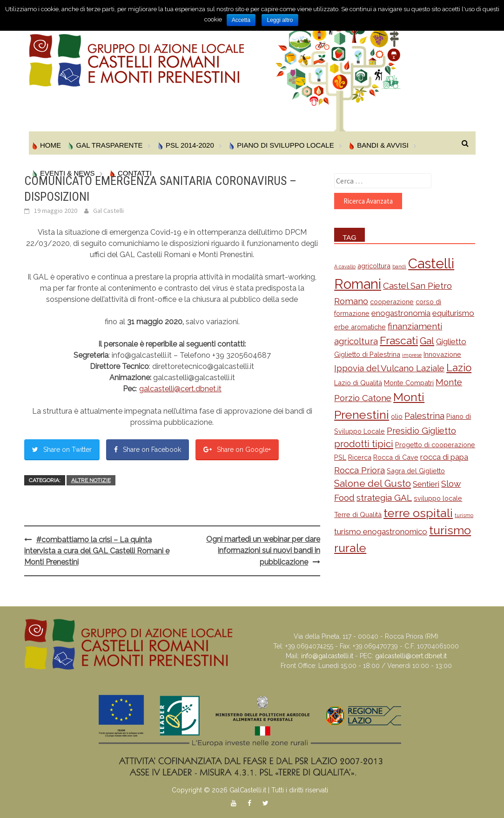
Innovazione (442, 354)
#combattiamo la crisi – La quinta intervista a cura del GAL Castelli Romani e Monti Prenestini (97, 551)
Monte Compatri (409, 383)
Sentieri (426, 484)
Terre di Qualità (358, 515)
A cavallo (345, 266)
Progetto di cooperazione (435, 445)
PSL (340, 457)
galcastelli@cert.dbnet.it (180, 389)
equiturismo (453, 313)
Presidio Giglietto (421, 430)
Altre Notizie (91, 480)
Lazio (459, 368)
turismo (464, 515)
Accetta (241, 20)
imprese (412, 355)
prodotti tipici (364, 444)
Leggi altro (280, 20)
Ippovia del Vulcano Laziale (389, 368)
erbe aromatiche (360, 327)
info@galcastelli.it (327, 656)
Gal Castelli (108, 211)
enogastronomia (401, 313)
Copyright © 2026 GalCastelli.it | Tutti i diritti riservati (250, 790)
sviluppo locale (438, 498)
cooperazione (392, 302)
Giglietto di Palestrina (367, 354)
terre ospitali (418, 513)
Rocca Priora (360, 470)
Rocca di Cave (396, 457)
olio (397, 416)
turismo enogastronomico (381, 532)
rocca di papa (444, 457)
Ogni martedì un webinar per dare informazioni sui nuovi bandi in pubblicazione (263, 551)
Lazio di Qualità (358, 383)
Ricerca (360, 457)
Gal (427, 341)
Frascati (399, 340)
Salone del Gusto (373, 484)
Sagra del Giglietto (416, 471)
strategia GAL (384, 498)
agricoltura (374, 266)
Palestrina (424, 416)
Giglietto (451, 341)
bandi (399, 266)
